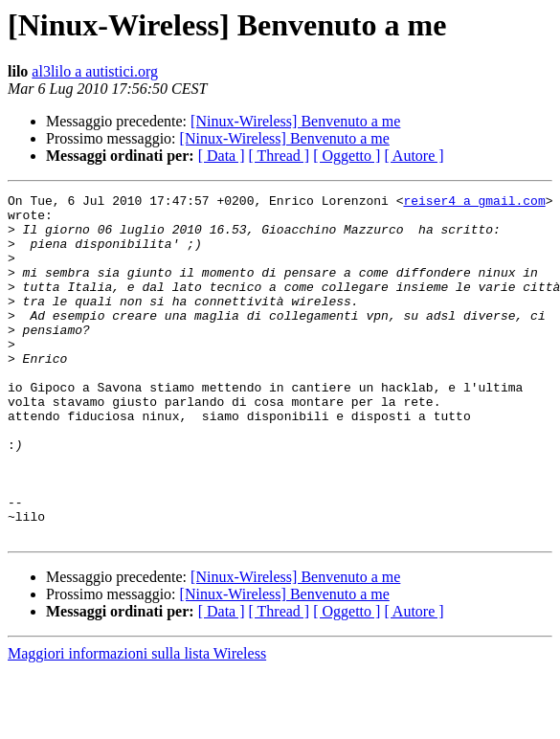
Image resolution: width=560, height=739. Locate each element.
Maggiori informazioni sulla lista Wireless (137, 722)
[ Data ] (222, 156)
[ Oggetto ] (347, 156)
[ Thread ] (280, 156)
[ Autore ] (414, 156)
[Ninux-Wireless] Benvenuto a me (295, 121)
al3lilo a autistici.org (95, 71)
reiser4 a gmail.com (474, 203)
